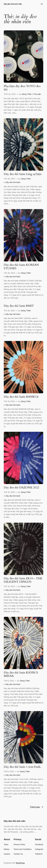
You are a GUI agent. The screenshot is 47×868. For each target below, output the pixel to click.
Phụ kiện (37, 94)
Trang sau (37, 807)
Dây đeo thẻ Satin (13, 182)
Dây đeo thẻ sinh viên (13, 4)
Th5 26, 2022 (9, 179)
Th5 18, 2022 (9, 401)
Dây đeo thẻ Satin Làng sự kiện (23, 174)
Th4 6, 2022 (9, 681)
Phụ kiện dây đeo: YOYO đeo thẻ (22, 88)
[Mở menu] (42, 4)
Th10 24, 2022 (10, 94)
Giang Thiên (27, 94)
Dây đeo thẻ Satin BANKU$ (21, 397)
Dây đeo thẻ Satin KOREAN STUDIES (21, 267)
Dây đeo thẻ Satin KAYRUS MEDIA (21, 674)
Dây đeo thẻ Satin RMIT (19, 306)
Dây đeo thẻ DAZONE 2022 (21, 488)
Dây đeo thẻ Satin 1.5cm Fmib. (22, 767)
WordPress (20, 863)
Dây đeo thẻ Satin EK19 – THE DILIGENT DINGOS (23, 580)
